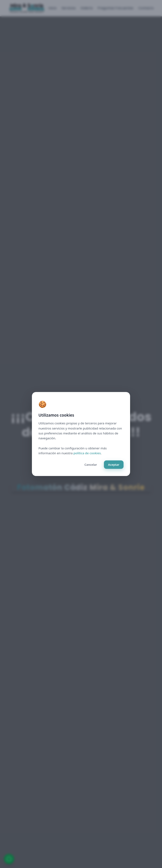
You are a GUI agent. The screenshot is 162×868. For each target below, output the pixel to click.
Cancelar (91, 465)
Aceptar (114, 465)
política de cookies (87, 453)
